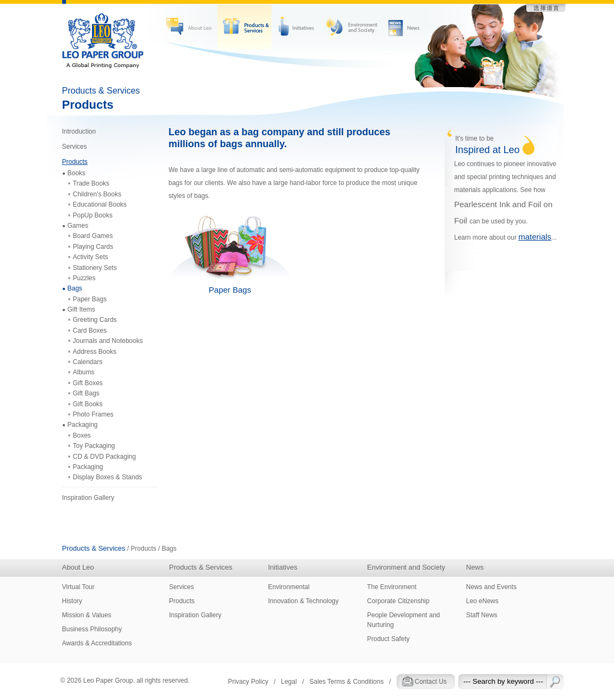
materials (535, 237)
